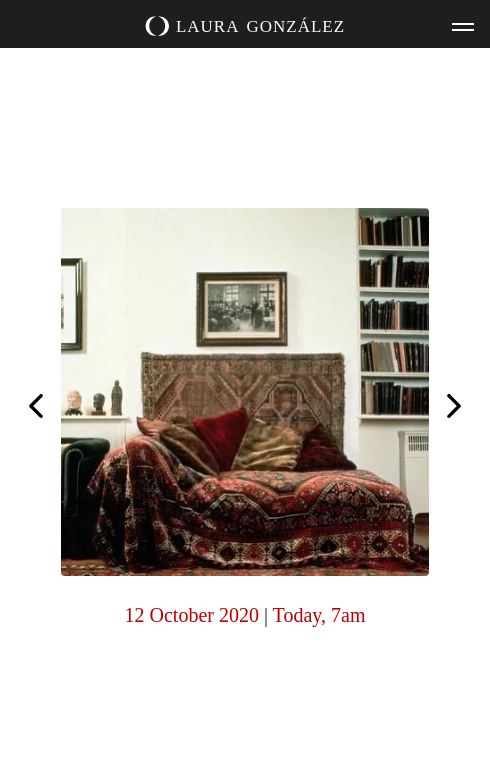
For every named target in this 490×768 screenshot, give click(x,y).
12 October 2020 (192, 615)
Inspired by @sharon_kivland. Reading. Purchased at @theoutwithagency (454, 408)
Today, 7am (319, 615)
